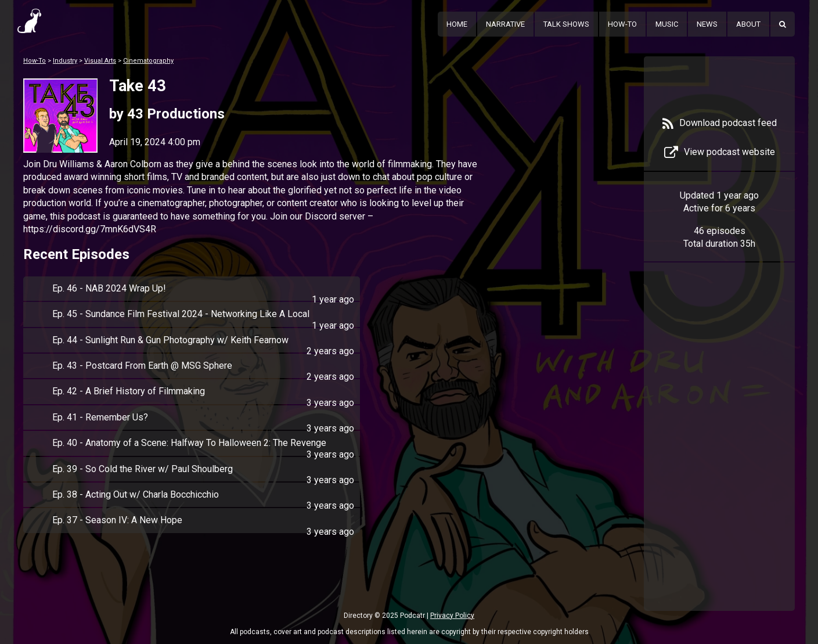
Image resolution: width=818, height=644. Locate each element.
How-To (622, 24)
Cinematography (148, 61)
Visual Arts (100, 61)
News (707, 24)
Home (457, 24)
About (748, 24)
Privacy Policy (452, 616)
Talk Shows (566, 24)
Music (667, 24)
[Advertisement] (719, 454)
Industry (65, 61)
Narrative (505, 24)
